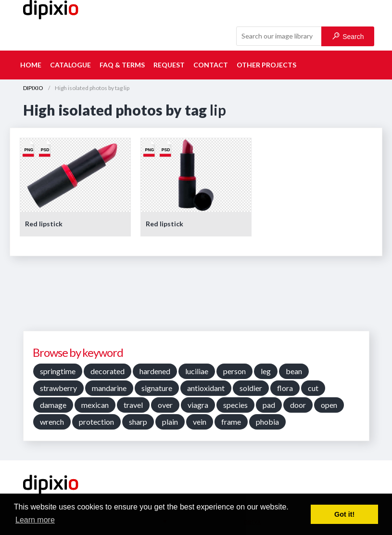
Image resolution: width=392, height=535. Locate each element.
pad (269, 405)
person (234, 371)
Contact (211, 65)
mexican (95, 405)
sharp (138, 422)
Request (169, 65)
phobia (267, 422)
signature (157, 388)
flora (285, 388)
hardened (155, 371)
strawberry (58, 388)
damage (53, 405)
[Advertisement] (196, 297)
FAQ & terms (122, 65)
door (298, 405)
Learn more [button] (35, 520)
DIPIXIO (33, 88)
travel (133, 405)
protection (96, 422)
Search (348, 36)
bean (294, 371)
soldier (251, 388)
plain (170, 422)
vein (200, 422)
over (165, 405)
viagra (198, 405)
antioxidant (206, 388)
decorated (107, 371)
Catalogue (70, 65)
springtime (58, 371)
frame (231, 422)
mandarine (109, 388)
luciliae (197, 371)
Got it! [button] (344, 514)
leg (266, 371)
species (235, 405)
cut (313, 388)
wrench (52, 422)
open (329, 405)
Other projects (266, 65)
